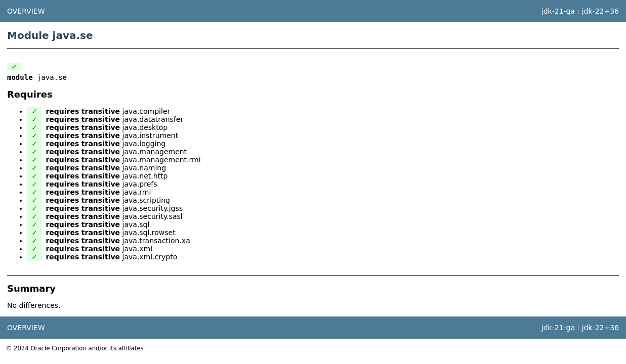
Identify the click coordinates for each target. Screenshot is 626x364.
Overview (26, 11)
